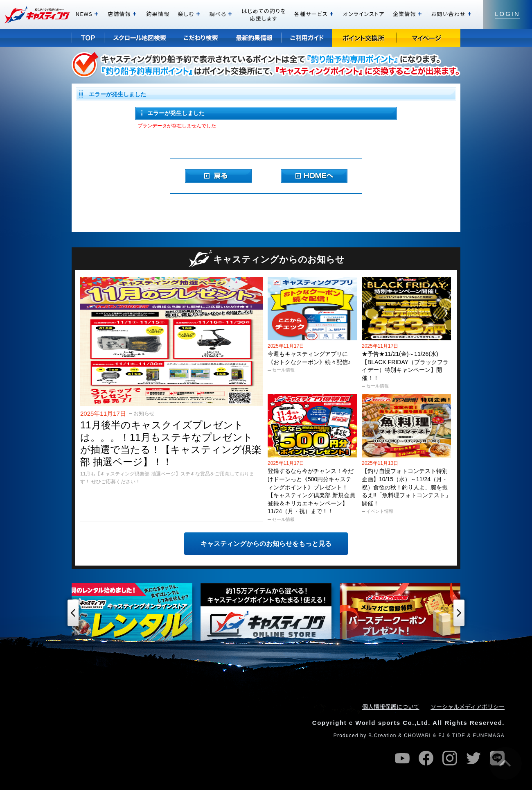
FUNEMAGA (489, 736)
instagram (450, 758)
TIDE (459, 736)
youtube (402, 758)
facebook (426, 758)
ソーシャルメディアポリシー (468, 706)
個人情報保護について (391, 706)
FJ (442, 736)
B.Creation (382, 736)
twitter (473, 758)
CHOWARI (417, 736)
